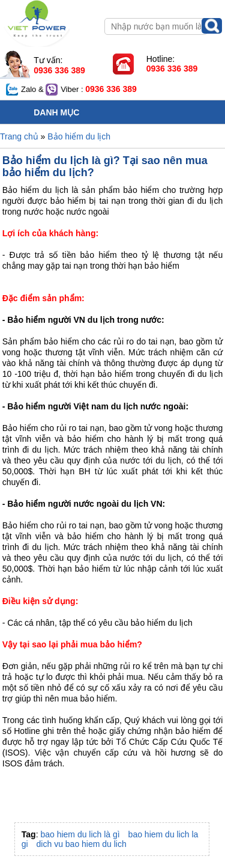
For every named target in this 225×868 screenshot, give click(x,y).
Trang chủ (19, 136)
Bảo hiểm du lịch (79, 136)
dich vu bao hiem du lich (82, 844)
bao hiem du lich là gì (80, 834)
